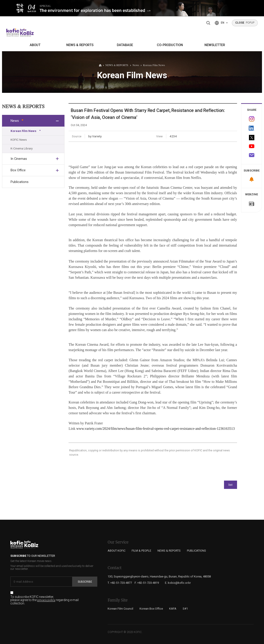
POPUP (245, 23)
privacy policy (46, 600)
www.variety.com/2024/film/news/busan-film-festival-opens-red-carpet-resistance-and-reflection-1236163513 (155, 429)
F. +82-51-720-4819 (147, 583)
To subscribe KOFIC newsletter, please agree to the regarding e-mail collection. (44, 600)
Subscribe (85, 582)
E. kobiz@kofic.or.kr (178, 583)
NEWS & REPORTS (80, 45)
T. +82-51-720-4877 (120, 583)
